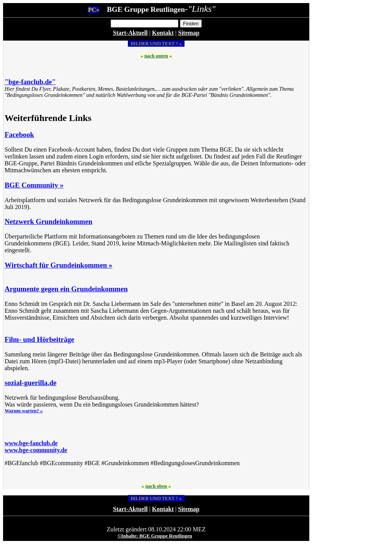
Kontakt (163, 33)
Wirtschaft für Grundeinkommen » (58, 265)
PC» (94, 10)
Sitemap (189, 33)
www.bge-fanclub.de (31, 443)
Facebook (19, 135)
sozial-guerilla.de (31, 383)
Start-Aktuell (130, 33)
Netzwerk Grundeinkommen (48, 221)
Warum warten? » (24, 411)
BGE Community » (34, 185)
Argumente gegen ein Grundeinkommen (66, 289)
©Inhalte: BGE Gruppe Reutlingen (155, 536)
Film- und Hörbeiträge (39, 339)
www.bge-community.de (36, 450)
